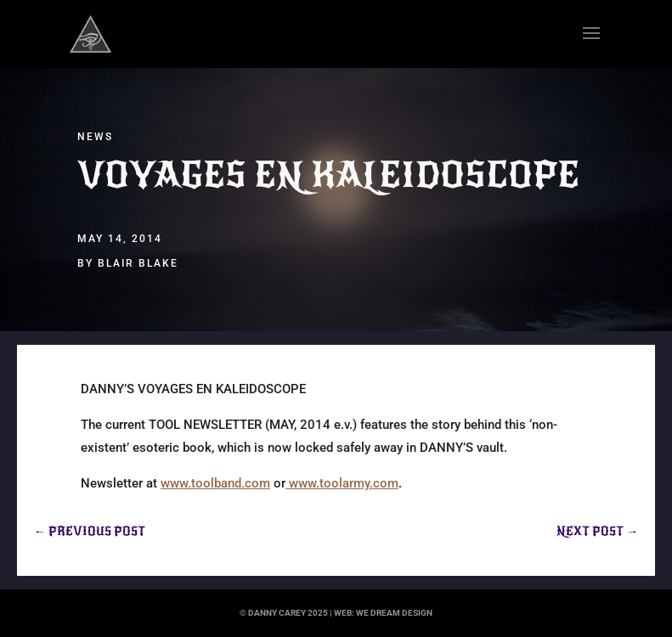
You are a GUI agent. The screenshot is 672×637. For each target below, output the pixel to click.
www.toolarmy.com (342, 483)
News (95, 137)
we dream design (394, 613)
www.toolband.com (215, 483)
